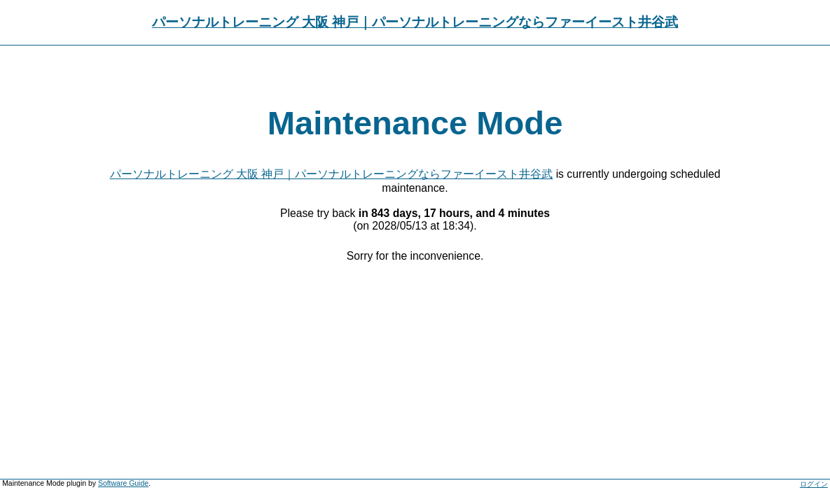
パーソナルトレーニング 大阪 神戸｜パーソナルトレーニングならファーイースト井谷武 (415, 22)
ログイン (814, 484)
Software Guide (123, 483)
